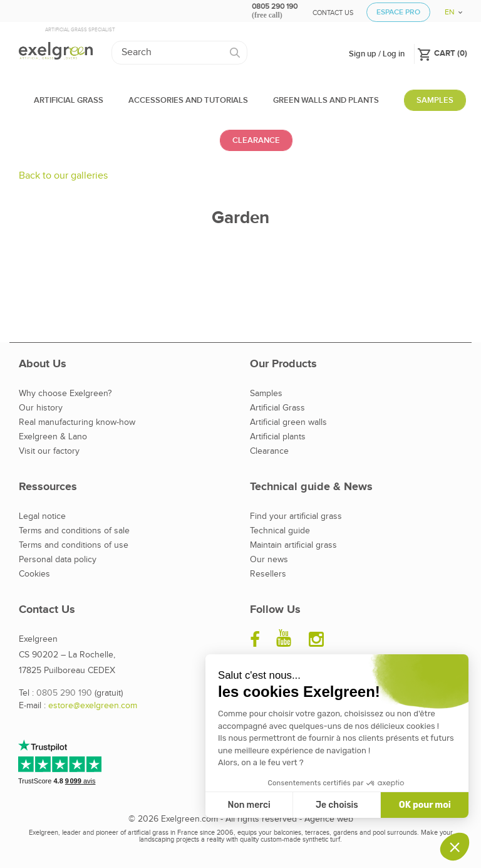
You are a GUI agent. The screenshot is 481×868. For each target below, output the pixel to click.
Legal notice (42, 516)
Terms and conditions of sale (74, 531)
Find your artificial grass (296, 516)
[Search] (180, 53)
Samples (266, 394)
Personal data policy (58, 560)
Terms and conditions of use (74, 545)
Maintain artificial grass (293, 545)
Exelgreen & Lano (53, 437)
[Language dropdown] (449, 8)
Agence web (329, 819)
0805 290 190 (64, 693)
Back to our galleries (63, 176)
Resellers (268, 574)
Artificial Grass (277, 408)
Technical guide (280, 531)
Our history (41, 408)
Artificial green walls (288, 422)
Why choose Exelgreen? (65, 394)
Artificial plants (278, 437)
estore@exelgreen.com (93, 706)
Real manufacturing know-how (77, 422)
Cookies (34, 574)
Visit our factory (49, 451)
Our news (269, 560)
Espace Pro (398, 12)
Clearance (269, 451)
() (442, 53)
